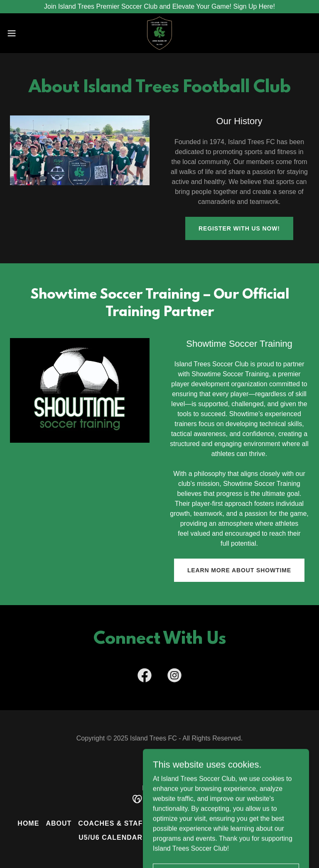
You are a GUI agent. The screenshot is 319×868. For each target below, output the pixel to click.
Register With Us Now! (239, 228)
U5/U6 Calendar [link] (110, 837)
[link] (159, 33)
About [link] (59, 823)
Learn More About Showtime (239, 570)
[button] (27, 33)
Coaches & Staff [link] (113, 823)
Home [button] (28, 823)
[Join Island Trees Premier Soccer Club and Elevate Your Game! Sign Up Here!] (159, 7)
